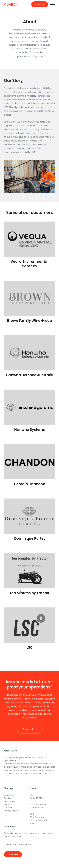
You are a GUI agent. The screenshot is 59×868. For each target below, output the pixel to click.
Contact (40, 4)
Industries (9, 795)
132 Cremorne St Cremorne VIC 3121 (39, 806)
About (7, 804)
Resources (9, 801)
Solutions (8, 798)
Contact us (29, 729)
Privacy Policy (11, 811)
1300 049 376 (36, 798)
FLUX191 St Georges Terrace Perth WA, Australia (39, 819)
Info (31, 795)
